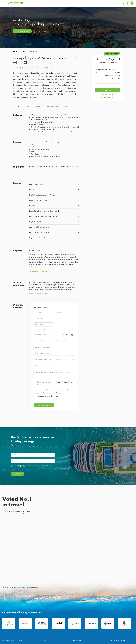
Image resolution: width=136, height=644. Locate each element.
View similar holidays (22, 95)
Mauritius (8, 626)
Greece (49, 626)
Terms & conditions (52, 168)
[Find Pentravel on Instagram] (21, 611)
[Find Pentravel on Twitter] (16, 611)
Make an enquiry (107, 159)
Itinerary (28, 168)
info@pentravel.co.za (45, 610)
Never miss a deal (43, 95)
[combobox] (35, 415)
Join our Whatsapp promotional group (47, 454)
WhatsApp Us (107, 154)
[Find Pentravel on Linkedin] (4, 616)
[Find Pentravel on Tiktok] (27, 611)
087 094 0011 (109, 162)
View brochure (109, 615)
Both (71, 443)
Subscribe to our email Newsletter (46, 457)
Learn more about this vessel (38, 332)
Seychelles (23, 626)
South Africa (67, 626)
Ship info (38, 168)
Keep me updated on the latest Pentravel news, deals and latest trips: (53, 451)
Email (64, 443)
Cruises (75, 626)
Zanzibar (30, 626)
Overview (17, 168)
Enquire (64, 168)
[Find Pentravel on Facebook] (4, 611)
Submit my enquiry (44, 466)
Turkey (43, 626)
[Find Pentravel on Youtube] (10, 611)
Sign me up (18, 535)
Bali (61, 626)
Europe (37, 626)
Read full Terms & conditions (38, 355)
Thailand (55, 626)
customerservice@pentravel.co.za (48, 612)
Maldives (15, 626)
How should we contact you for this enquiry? (43, 444)
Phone (57, 443)
